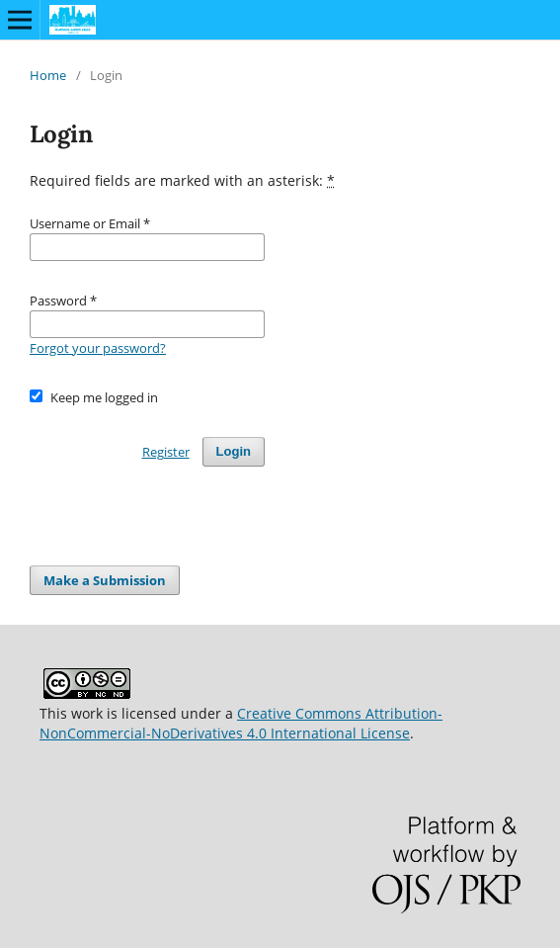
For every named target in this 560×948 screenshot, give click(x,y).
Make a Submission (105, 580)
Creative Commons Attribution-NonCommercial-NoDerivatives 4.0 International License (241, 723)
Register (166, 452)
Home (48, 75)
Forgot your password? (98, 348)
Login (234, 451)
